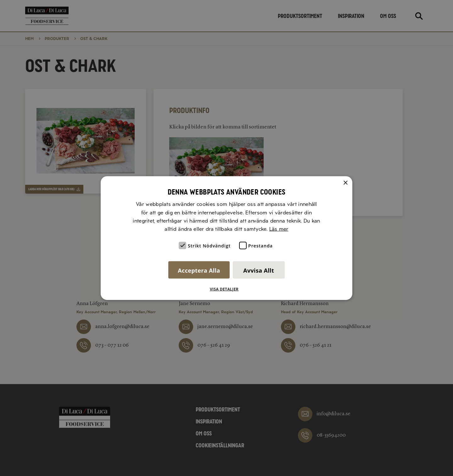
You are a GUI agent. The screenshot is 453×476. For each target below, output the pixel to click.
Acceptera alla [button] (199, 270)
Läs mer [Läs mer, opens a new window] (279, 229)
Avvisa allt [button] (259, 270)
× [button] (345, 183)
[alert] (226, 238)
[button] (226, 289)
